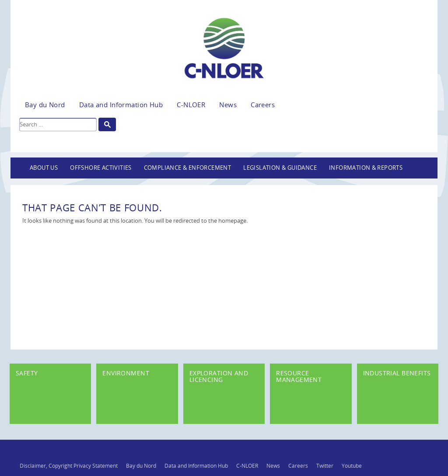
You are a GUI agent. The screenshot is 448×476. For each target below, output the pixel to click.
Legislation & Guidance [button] (280, 168)
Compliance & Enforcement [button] (188, 168)
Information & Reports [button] (366, 168)
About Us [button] (44, 168)
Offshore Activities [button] (101, 168)
